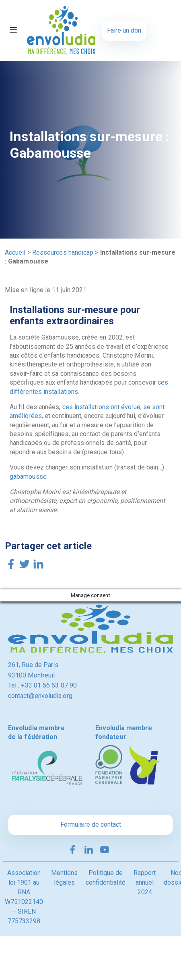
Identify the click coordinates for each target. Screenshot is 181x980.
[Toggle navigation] (13, 31)
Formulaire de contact (91, 825)
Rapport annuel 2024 (145, 882)
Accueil (15, 252)
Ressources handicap (63, 252)
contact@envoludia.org (40, 696)
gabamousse (28, 477)
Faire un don (124, 30)
